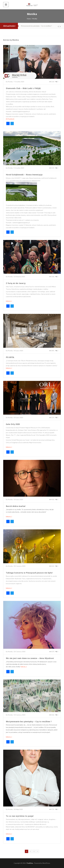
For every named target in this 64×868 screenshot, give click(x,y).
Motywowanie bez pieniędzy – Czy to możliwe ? (36, 26)
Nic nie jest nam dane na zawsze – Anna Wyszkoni (30, 658)
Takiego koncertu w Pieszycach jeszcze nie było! (29, 573)
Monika (16, 40)
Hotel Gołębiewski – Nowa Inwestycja (24, 175)
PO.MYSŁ (10, 357)
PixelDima (30, 863)
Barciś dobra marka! (16, 506)
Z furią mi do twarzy (16, 283)
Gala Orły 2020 (13, 424)
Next (59, 26)
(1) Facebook (10, 119)
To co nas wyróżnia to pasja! (20, 816)
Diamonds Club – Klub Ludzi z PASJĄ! (23, 88)
